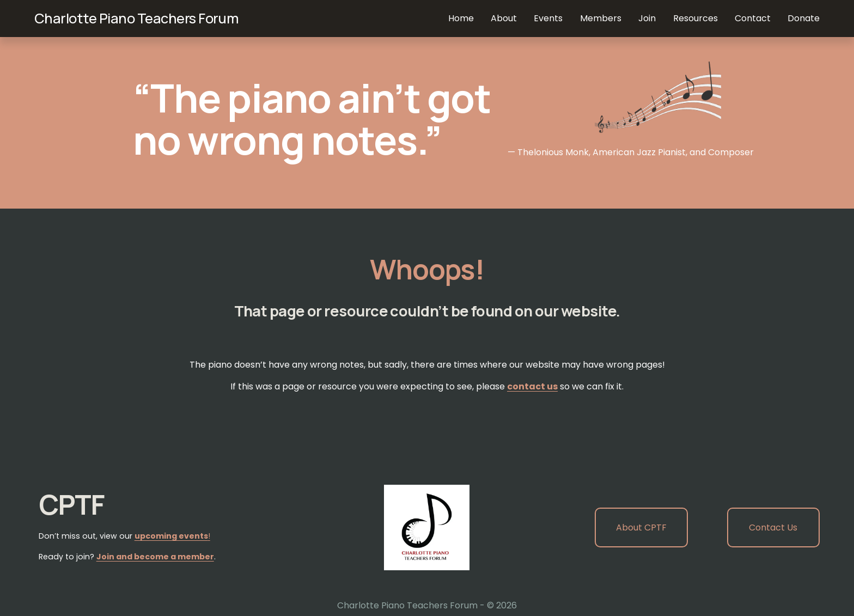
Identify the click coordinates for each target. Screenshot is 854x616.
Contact (753, 18)
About (504, 18)
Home (461, 18)
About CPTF (641, 527)
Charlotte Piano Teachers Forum (137, 18)
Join (647, 18)
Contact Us (773, 527)
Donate (804, 18)
